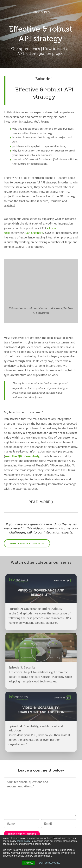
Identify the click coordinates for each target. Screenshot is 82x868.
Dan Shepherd (34, 233)
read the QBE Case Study (22, 456)
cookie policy (23, 841)
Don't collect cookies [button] (50, 863)
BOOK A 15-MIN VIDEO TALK (27, 543)
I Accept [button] (29, 863)
